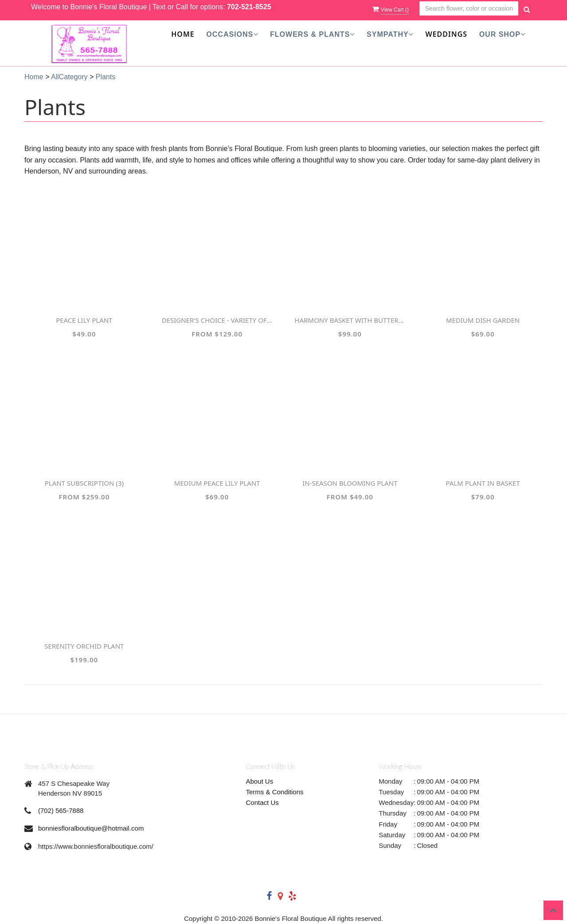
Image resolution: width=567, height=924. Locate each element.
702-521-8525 (249, 7)
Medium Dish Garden (483, 320)
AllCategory (69, 77)
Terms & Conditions (275, 792)
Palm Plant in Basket (483, 483)
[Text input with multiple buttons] (469, 9)
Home (183, 34)
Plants (105, 77)
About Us (260, 781)
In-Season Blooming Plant (350, 483)
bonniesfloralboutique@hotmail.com (91, 828)
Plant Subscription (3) (84, 483)
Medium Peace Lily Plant (217, 483)
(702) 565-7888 (61, 810)
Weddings (446, 34)
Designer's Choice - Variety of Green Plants (217, 320)
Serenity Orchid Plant (84, 646)
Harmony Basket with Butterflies (350, 320)
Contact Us (262, 802)
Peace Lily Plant (84, 320)
